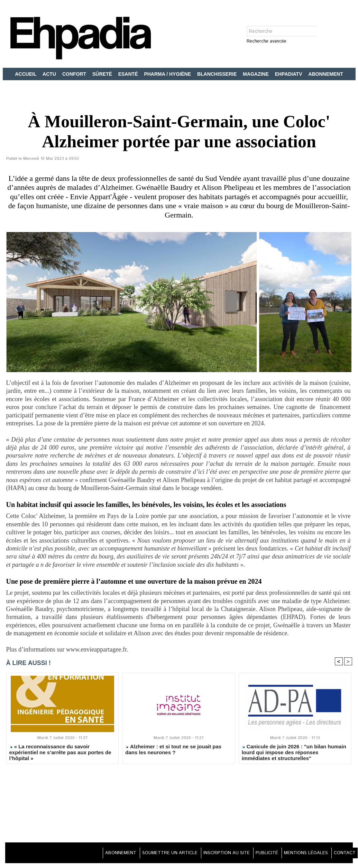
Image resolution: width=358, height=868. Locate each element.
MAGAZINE (256, 74)
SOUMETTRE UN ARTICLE (149, 854)
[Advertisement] (179, 805)
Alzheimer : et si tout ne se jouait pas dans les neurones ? (173, 751)
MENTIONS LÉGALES (300, 854)
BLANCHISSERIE (218, 74)
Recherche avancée (267, 42)
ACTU (50, 74)
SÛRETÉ (103, 74)
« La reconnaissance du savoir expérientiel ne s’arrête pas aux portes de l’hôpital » (60, 754)
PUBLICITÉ (256, 854)
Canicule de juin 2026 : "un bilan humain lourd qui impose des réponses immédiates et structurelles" (294, 754)
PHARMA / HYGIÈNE (168, 74)
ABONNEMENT (325, 74)
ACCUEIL (26, 74)
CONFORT (75, 74)
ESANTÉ (129, 74)
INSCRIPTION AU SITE (211, 854)
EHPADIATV (289, 74)
